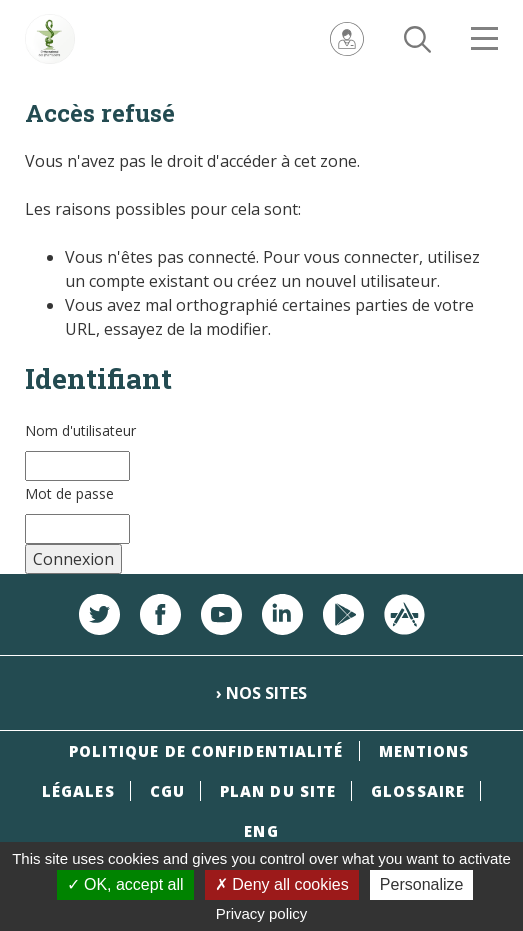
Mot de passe (69, 493)
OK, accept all (125, 884)
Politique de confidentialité (206, 751)
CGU (167, 791)
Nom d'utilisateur (80, 430)
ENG (261, 831)
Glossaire (418, 791)
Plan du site (278, 791)
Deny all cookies (282, 884)
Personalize (422, 884)
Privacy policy (262, 913)
